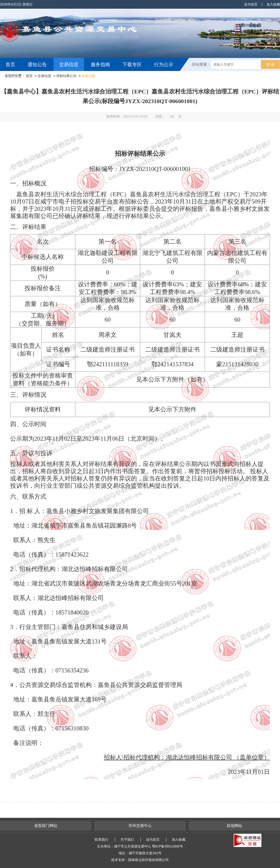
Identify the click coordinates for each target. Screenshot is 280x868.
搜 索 (270, 65)
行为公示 (164, 64)
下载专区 (132, 64)
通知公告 (37, 64)
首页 (10, 64)
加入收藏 (273, 4)
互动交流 (16, 78)
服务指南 (100, 64)
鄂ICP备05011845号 (168, 846)
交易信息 (69, 64)
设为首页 (251, 4)
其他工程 (88, 76)
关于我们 (127, 840)
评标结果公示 (66, 76)
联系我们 (101, 840)
